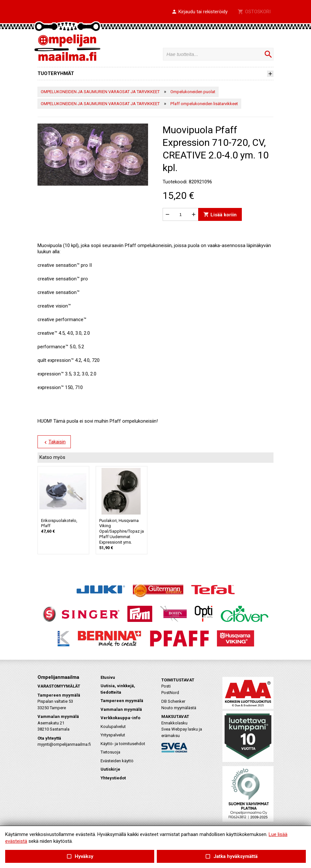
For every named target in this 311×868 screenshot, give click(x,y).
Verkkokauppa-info (120, 718)
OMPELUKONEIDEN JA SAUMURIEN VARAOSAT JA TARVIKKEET (100, 92)
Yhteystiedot (113, 778)
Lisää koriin (220, 215)
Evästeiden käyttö (117, 761)
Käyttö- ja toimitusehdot (123, 744)
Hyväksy (80, 857)
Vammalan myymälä (121, 709)
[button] (199, 12)
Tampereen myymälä (122, 701)
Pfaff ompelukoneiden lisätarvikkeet (204, 104)
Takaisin (54, 442)
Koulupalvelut (113, 727)
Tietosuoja (110, 752)
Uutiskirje (110, 769)
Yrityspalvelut (113, 735)
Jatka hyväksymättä (231, 857)
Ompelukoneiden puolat (193, 92)
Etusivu (108, 677)
